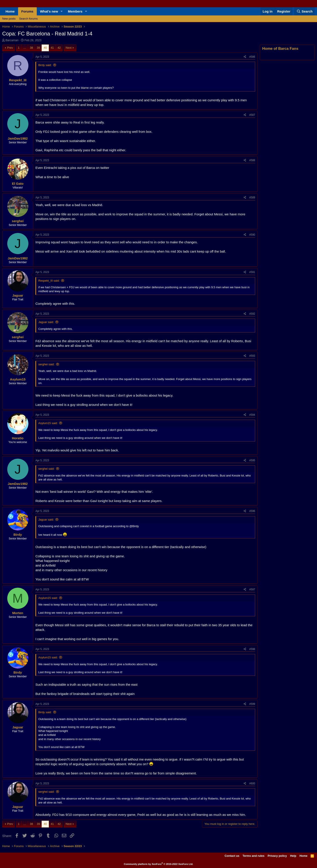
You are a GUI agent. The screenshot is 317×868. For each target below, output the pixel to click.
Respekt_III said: (49, 281)
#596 (252, 511)
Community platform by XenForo (159, 864)
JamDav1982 (18, 138)
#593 (252, 356)
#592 (252, 314)
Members (75, 11)
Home (10, 11)
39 (38, 48)
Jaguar (18, 295)
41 (52, 48)
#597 (252, 589)
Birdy (18, 535)
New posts (9, 19)
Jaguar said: (46, 322)
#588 (252, 160)
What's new (49, 11)
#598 (252, 649)
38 (31, 48)
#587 (252, 115)
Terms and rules (253, 856)
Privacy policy (277, 856)
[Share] (245, 57)
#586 (252, 57)
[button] (62, 11)
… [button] (25, 48)
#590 (252, 235)
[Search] (304, 11)
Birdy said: (45, 65)
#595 (252, 460)
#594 (252, 415)
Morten (18, 613)
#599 (252, 704)
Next (69, 48)
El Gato (18, 184)
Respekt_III (18, 80)
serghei (18, 221)
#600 (252, 783)
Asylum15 (18, 379)
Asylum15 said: (48, 423)
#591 (252, 272)
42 (59, 48)
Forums (27, 11)
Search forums (29, 19)
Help (293, 856)
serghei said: (46, 364)
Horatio (18, 438)
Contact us (232, 856)
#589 (252, 198)
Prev (10, 48)
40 (45, 48)
